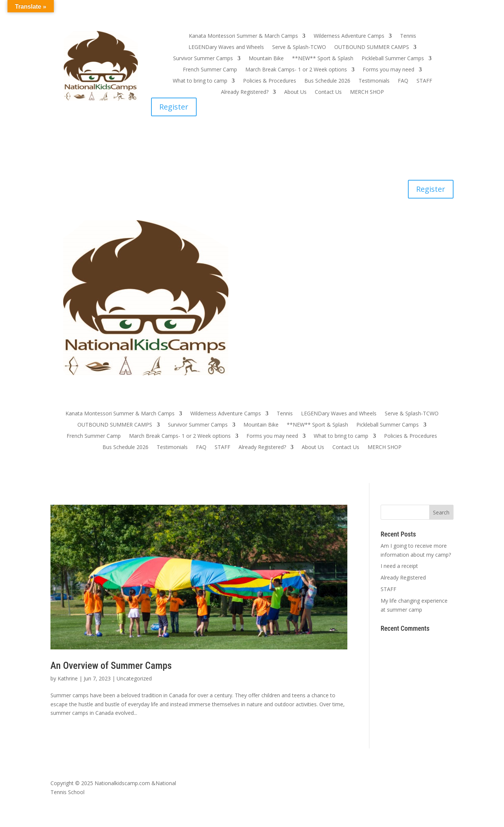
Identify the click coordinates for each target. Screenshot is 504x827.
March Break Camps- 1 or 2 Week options (296, 70)
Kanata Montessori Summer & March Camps (243, 36)
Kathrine (68, 678)
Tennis (408, 36)
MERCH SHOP (367, 92)
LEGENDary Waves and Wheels (226, 47)
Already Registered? (245, 92)
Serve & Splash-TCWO (299, 47)
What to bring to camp (200, 81)
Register (174, 107)
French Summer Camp (210, 70)
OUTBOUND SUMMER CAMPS (372, 47)
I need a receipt (399, 566)
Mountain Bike (266, 59)
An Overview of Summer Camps (111, 665)
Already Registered (403, 577)
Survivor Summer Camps (203, 59)
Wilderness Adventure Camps (349, 36)
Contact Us (328, 92)
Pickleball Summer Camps (393, 59)
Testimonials (374, 81)
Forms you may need (388, 70)
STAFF (424, 81)
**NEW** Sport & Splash (323, 59)
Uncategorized (134, 678)
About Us (295, 92)
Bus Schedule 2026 (327, 81)
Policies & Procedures (270, 81)
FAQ (403, 81)
